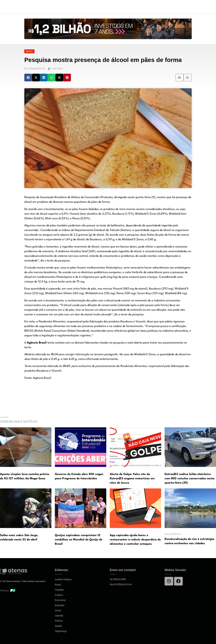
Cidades (59, 590)
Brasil (58, 585)
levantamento (54, 209)
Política (59, 621)
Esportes (60, 605)
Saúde (58, 626)
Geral (58, 610)
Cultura (59, 595)
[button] (28, 78)
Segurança (61, 631)
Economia (60, 600)
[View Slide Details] (108, 29)
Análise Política (63, 579)
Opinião (59, 616)
